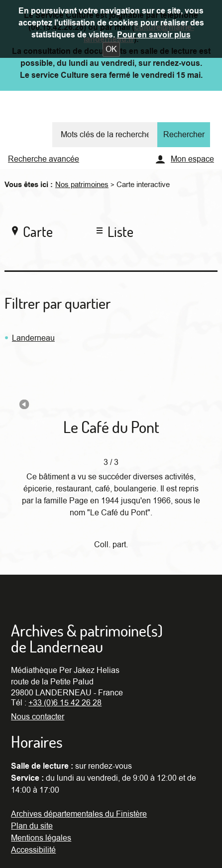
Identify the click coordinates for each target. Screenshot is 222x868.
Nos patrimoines (82, 185)
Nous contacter (38, 717)
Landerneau (33, 338)
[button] (111, 49)
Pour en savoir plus (154, 35)
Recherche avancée (44, 159)
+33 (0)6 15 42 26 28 (65, 703)
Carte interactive (143, 185)
